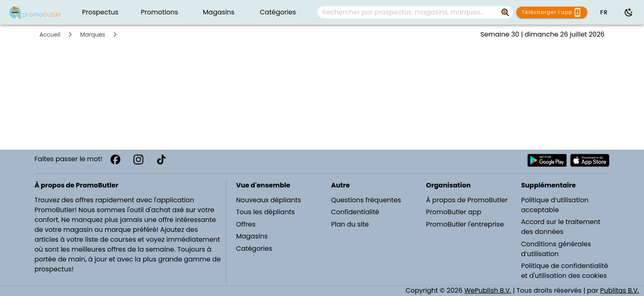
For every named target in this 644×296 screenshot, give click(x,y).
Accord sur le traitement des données (561, 227)
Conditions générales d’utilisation (556, 249)
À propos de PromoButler (467, 200)
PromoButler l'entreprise (465, 224)
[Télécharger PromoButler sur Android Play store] (547, 160)
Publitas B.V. (620, 290)
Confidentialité (355, 212)
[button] (604, 12)
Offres (246, 224)
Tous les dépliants (266, 212)
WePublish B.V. (488, 290)
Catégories (254, 249)
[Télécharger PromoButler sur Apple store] (590, 160)
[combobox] (415, 12)
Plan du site (350, 224)
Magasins (252, 236)
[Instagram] (138, 160)
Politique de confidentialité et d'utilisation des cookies (565, 271)
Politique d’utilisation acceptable (555, 205)
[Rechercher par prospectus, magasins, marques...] (409, 12)
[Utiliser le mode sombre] (629, 12)
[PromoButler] (35, 12)
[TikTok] (161, 160)
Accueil (50, 35)
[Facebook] (115, 160)
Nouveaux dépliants (269, 200)
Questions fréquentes (366, 200)
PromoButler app (454, 212)
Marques (93, 35)
